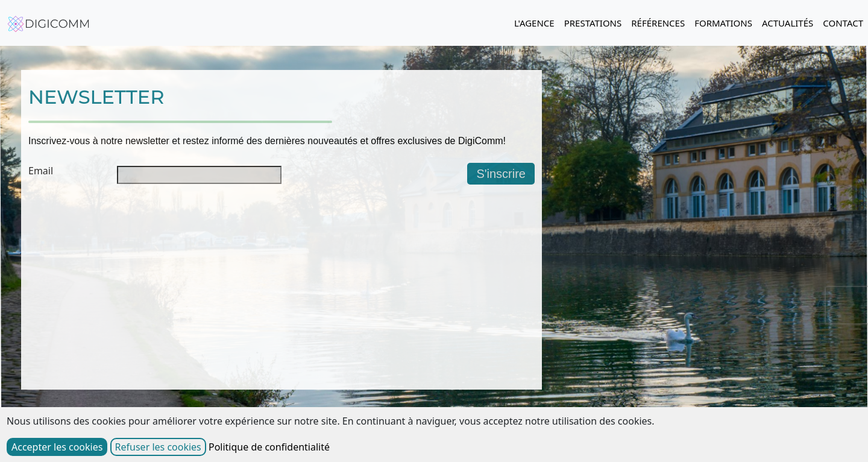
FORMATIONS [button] (723, 23)
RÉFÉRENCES (658, 23)
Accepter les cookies (57, 447)
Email (41, 171)
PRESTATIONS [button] (593, 23)
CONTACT (843, 23)
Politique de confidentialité (269, 447)
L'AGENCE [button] (534, 23)
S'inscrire (501, 174)
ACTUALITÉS (788, 23)
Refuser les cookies (158, 447)
